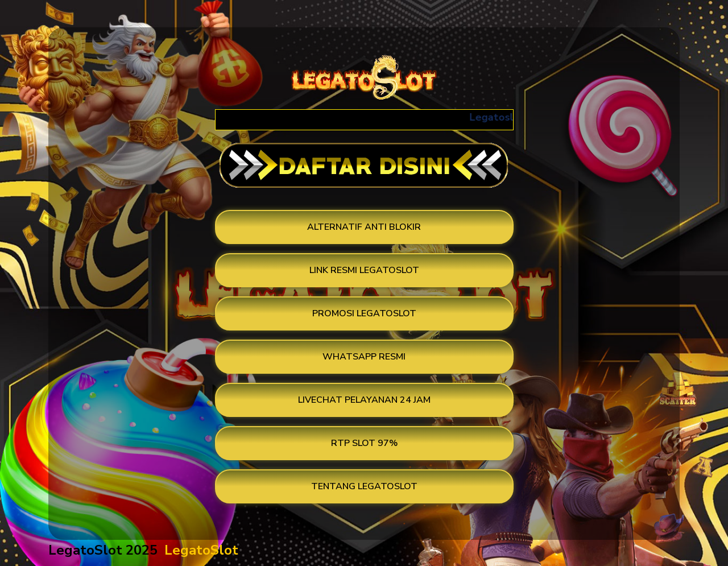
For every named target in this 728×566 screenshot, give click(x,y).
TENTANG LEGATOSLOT (364, 486)
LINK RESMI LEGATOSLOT (364, 270)
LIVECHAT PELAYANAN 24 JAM (364, 400)
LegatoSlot (201, 550)
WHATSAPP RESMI (364, 357)
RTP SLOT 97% (364, 443)
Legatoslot (501, 117)
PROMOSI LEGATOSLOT (364, 313)
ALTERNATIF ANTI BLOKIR (364, 227)
